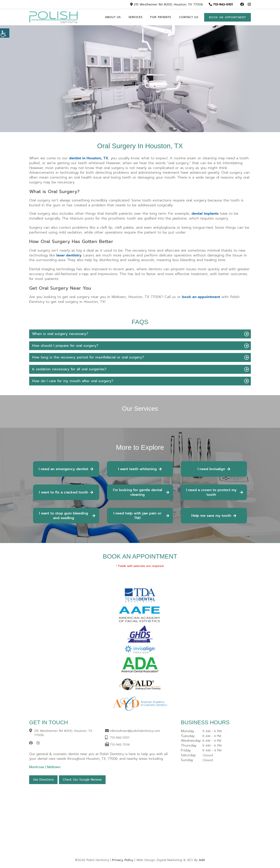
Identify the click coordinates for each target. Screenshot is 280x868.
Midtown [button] (54, 767)
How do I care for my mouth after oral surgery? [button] (73, 381)
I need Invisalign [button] (214, 469)
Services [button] (136, 17)
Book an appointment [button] (227, 17)
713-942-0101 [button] (221, 4)
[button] (242, 4)
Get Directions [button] (43, 780)
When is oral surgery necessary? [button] (60, 334)
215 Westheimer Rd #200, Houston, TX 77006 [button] (167, 4)
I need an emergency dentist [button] (66, 469)
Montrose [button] (37, 767)
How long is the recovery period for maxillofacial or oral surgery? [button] (88, 357)
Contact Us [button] (189, 17)
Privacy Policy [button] (123, 860)
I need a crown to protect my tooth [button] (215, 492)
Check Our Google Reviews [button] (82, 780)
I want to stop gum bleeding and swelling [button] (67, 516)
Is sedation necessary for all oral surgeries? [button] (69, 369)
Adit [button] (202, 860)
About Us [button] (113, 17)
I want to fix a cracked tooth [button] (66, 492)
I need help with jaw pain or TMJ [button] (141, 516)
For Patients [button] (161, 17)
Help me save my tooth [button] (214, 516)
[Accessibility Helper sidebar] (5, 33)
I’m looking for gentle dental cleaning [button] (141, 492)
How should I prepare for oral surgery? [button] (65, 346)
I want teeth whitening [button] (140, 469)
